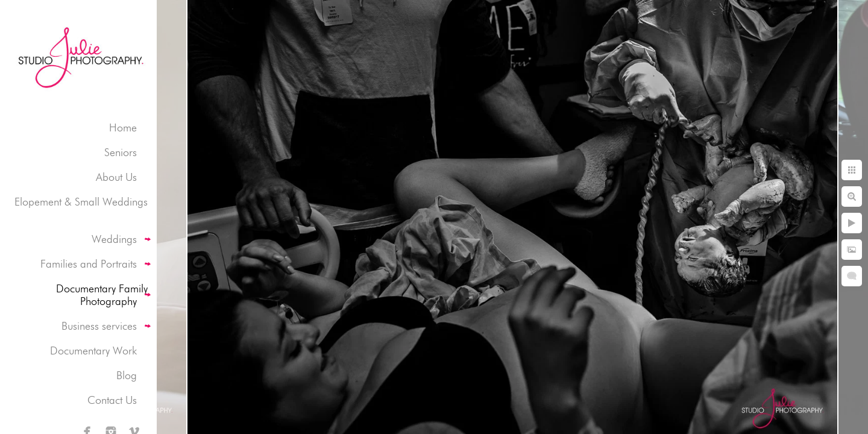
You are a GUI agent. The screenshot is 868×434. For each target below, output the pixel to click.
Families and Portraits (89, 264)
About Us (116, 177)
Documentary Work (93, 351)
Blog (127, 375)
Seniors (121, 152)
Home (123, 127)
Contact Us (112, 400)
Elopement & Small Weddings (81, 202)
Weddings (114, 239)
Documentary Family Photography (102, 295)
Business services (99, 326)
